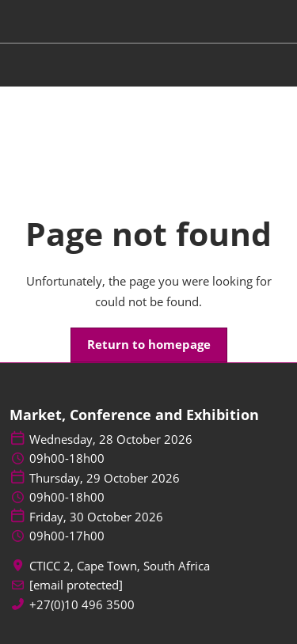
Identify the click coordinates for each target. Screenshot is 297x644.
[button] (149, 345)
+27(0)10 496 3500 (82, 605)
